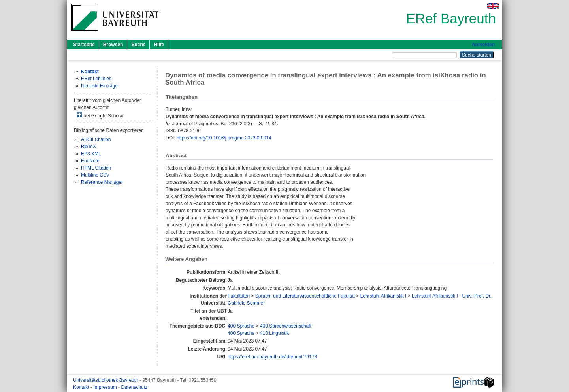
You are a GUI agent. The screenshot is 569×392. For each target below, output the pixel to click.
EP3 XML (91, 154)
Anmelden (483, 45)
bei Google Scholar (100, 115)
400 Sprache (241, 326)
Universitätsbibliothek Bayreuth (106, 380)
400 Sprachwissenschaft (286, 326)
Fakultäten (239, 296)
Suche (138, 45)
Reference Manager (102, 182)
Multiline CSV (95, 175)
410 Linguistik (274, 333)
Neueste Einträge (99, 86)
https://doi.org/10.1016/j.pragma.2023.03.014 (224, 138)
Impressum (106, 387)
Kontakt (82, 387)
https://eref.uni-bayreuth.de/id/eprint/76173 (272, 357)
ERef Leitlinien (96, 79)
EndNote (90, 161)
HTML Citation (96, 168)
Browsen (113, 45)
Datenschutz (134, 387)
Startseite (84, 45)
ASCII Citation (96, 139)
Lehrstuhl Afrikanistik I (383, 296)
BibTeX (89, 147)
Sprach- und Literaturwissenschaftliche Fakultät (305, 296)
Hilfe (159, 45)
